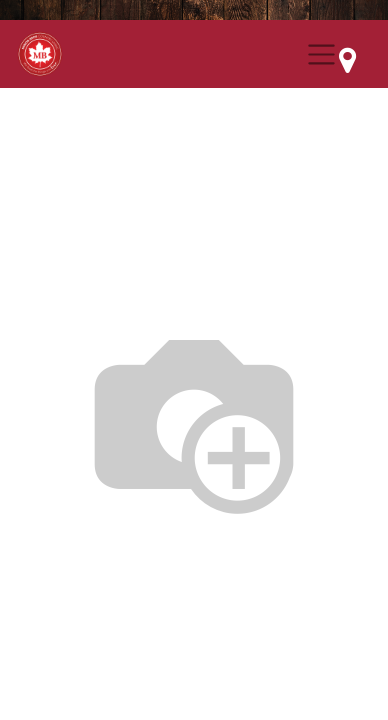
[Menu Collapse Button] (321, 54)
